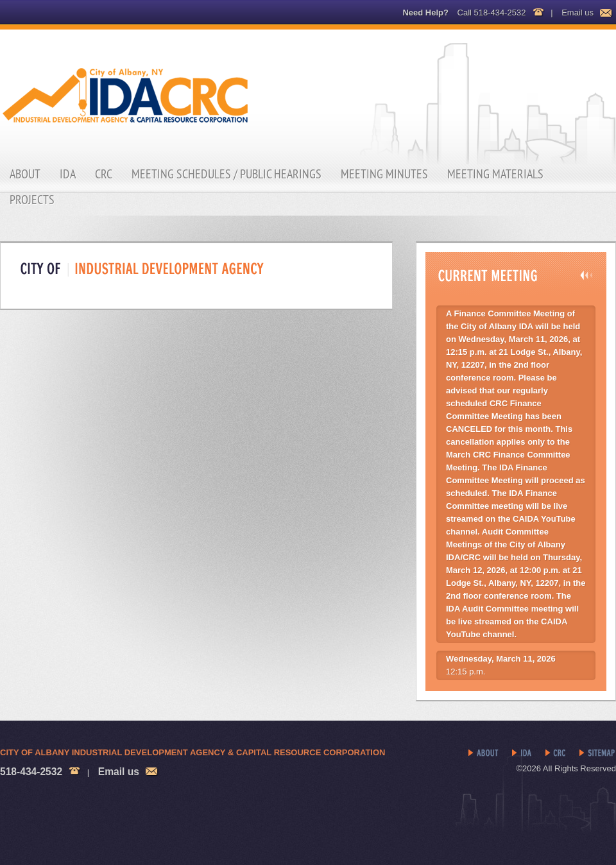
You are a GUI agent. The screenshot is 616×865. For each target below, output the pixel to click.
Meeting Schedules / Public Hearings (227, 174)
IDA (68, 174)
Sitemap (598, 753)
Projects (32, 200)
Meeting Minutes (384, 174)
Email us (577, 13)
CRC (104, 174)
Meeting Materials (495, 174)
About (25, 174)
